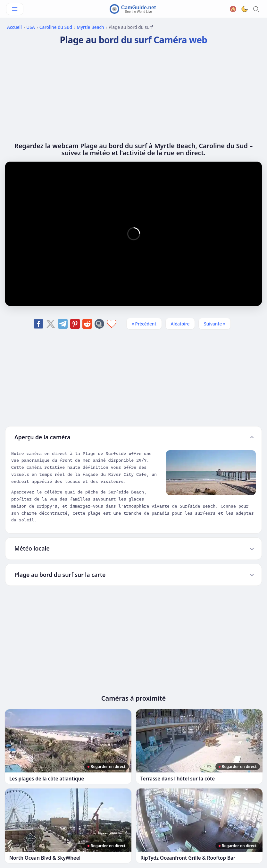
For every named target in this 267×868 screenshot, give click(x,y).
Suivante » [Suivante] (215, 324)
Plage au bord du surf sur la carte (60, 575)
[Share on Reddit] (87, 324)
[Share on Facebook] (38, 324)
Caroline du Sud (56, 27)
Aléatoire (180, 324)
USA (30, 27)
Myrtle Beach (90, 27)
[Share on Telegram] (63, 324)
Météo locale (32, 548)
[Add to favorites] (112, 324)
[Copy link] (99, 324)
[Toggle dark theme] (245, 9)
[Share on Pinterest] (75, 324)
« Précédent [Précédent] (144, 324)
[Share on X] (51, 324)
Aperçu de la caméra (42, 437)
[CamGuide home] (134, 9)
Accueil (14, 27)
